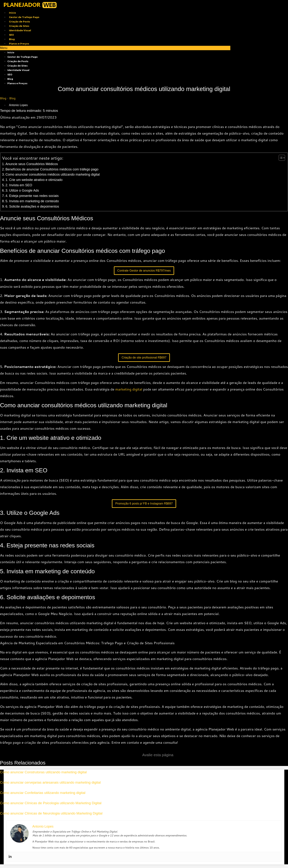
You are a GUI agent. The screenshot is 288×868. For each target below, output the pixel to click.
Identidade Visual (20, 30)
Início (12, 13)
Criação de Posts (19, 22)
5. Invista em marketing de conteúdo (32, 201)
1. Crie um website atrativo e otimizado (34, 180)
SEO (11, 35)
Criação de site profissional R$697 (144, 358)
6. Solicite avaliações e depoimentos (32, 206)
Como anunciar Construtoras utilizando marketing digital (43, 772)
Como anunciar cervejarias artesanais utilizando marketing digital (50, 782)
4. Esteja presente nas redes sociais (32, 196)
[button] (115, 48)
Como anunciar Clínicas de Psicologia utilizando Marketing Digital (51, 803)
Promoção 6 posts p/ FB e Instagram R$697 (144, 503)
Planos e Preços (19, 44)
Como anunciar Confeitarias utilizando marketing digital (43, 793)
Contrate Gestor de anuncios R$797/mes (144, 271)
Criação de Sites (19, 26)
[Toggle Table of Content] (280, 158)
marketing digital (129, 389)
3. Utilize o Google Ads (22, 190)
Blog (12, 39)
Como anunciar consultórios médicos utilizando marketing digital (53, 174)
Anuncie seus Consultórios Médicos (32, 164)
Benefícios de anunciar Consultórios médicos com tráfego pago (52, 169)
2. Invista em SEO (19, 185)
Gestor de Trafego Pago (24, 17)
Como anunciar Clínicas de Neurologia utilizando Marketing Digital (51, 813)
